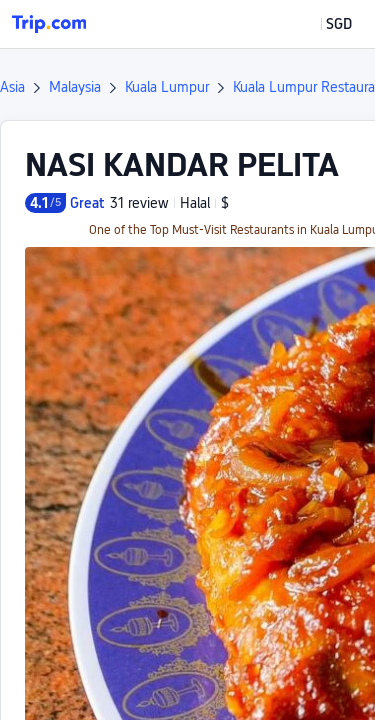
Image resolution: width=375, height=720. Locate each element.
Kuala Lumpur (167, 87)
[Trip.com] (49, 24)
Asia (12, 87)
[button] (324, 24)
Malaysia (75, 87)
